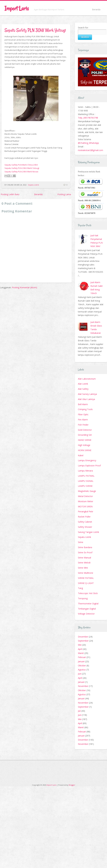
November (83, 686)
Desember (83, 637)
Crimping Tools (85, 409)
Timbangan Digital (87, 609)
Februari (82, 657)
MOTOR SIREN (85, 506)
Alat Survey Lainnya (87, 394)
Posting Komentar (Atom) (24, 287)
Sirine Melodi (84, 563)
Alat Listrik (83, 384)
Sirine (81, 542)
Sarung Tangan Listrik (88, 532)
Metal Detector (85, 496)
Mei (80, 645)
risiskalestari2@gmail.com (90, 150)
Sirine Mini (83, 568)
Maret (81, 653)
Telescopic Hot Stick (88, 593)
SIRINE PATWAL (86, 578)
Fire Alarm (83, 420)
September (83, 641)
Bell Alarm (83, 404)
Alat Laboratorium (87, 379)
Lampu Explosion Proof (89, 466)
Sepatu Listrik (33, 185)
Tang (80, 588)
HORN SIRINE (85, 450)
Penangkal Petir (86, 511)
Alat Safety (83, 389)
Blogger (72, 785)
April (80, 649)
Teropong (83, 598)
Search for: (83, 28)
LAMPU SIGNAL (86, 481)
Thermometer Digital (88, 604)
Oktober (82, 666)
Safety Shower (85, 527)
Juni (80, 674)
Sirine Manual (84, 558)
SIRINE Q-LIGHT (86, 583)
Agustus (82, 670)
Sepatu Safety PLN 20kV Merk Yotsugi (22, 168)
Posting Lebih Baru (10, 194)
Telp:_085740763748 (88, 118)
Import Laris (17, 8)
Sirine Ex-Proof (85, 552)
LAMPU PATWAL (86, 476)
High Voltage (84, 445)
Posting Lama (64, 194)
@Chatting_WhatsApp (88, 143)
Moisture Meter (86, 501)
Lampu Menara (85, 471)
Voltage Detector (86, 614)
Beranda (96, 9)
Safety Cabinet (85, 522)
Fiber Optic (83, 414)
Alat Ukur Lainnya (86, 399)
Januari (81, 661)
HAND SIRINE (85, 440)
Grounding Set (85, 435)
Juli (79, 711)
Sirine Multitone (86, 573)
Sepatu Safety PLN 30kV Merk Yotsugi (35, 30)
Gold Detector (85, 430)
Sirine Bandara (85, 547)
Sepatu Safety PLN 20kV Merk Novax (21, 172)
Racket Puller (84, 517)
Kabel (81, 455)
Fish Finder (83, 425)
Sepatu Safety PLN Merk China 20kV (21, 165)
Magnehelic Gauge (87, 491)
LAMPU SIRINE (85, 486)
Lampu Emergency (87, 460)
